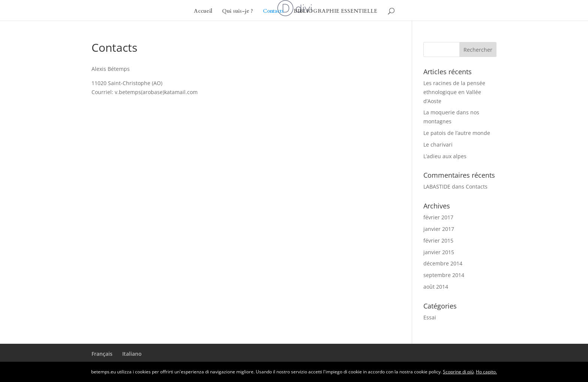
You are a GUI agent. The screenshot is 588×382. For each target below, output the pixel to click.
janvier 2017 (439, 229)
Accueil (203, 12)
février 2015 (438, 240)
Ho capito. (486, 372)
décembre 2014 (443, 263)
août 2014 (436, 287)
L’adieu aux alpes (445, 156)
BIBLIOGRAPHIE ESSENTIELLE (335, 12)
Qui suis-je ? (238, 12)
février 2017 (438, 217)
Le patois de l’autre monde (457, 133)
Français (102, 354)
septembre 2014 (444, 275)
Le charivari (438, 145)
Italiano (132, 354)
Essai (430, 317)
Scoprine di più (458, 372)
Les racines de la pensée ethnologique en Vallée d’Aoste (454, 92)
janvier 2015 (439, 252)
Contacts (273, 12)
